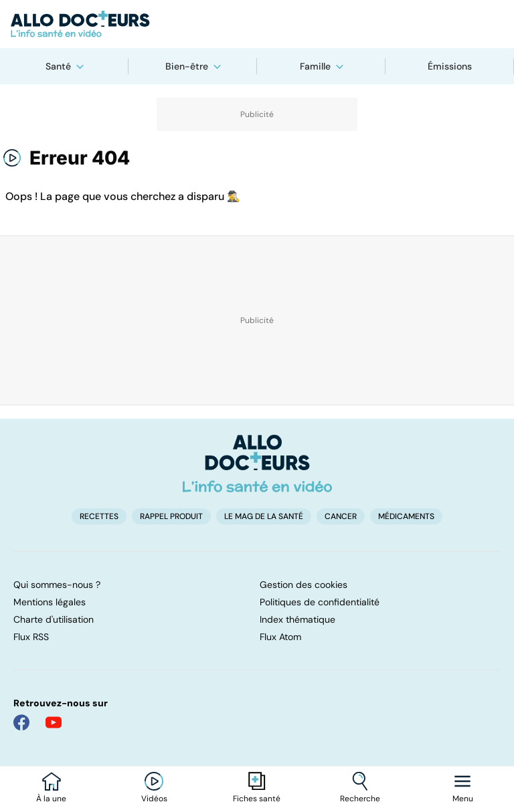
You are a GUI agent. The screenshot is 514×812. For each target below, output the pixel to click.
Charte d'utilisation (54, 619)
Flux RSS (31, 637)
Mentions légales (50, 602)
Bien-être (187, 66)
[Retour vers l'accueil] (257, 24)
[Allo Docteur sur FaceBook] (21, 722)
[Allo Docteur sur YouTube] (54, 722)
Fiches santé (257, 799)
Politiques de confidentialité (320, 602)
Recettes (99, 516)
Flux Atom (280, 637)
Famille (315, 66)
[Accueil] (257, 464)
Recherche (360, 799)
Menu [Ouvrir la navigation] (463, 799)
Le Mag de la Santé (264, 516)
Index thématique (297, 619)
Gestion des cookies (304, 585)
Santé (58, 66)
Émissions (450, 66)
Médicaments (406, 516)
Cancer (341, 516)
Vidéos (154, 799)
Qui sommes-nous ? (57, 585)
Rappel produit (171, 516)
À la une (51, 799)
